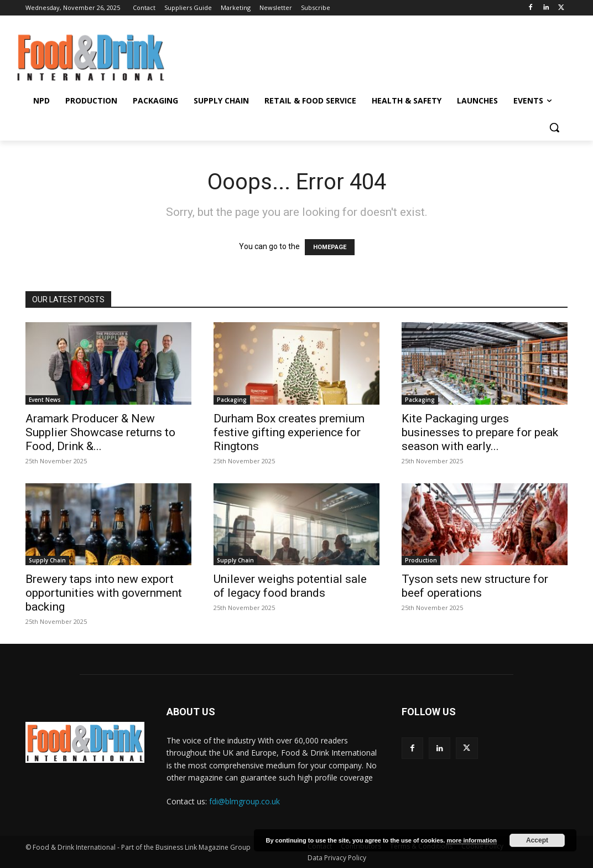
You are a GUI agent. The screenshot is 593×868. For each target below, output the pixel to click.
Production (421, 560)
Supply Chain (47, 560)
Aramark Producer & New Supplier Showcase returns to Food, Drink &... (100, 432)
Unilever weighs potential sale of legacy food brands (290, 586)
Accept (537, 840)
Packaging (232, 400)
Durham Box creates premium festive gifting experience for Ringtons (289, 432)
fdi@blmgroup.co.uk (245, 801)
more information (471, 840)
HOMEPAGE (330, 247)
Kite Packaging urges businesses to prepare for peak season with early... (480, 432)
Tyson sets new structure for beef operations (475, 586)
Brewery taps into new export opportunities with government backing (104, 593)
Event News (45, 400)
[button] (554, 127)
